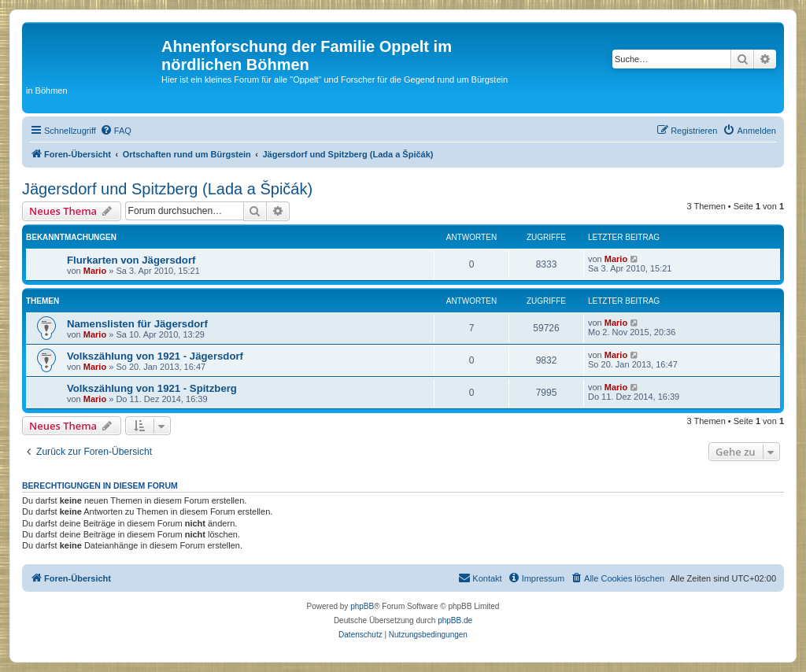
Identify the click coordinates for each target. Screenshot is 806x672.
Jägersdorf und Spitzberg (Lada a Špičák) (167, 189)
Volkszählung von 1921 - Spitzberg (152, 388)
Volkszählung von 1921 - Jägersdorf (155, 356)
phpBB (362, 606)
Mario (95, 271)
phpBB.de (455, 620)
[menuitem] (116, 131)
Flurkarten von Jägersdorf (131, 260)
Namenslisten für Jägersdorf (137, 324)
